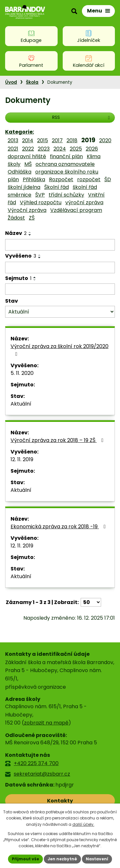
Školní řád (56, 187)
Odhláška (20, 172)
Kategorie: (20, 132)
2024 (60, 149)
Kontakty (60, 801)
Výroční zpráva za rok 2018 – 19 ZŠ (58, 440)
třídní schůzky (66, 195)
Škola (32, 82)
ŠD (108, 179)
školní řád (85, 187)
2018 (72, 140)
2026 (92, 149)
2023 (44, 149)
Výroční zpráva (27, 210)
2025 (76, 149)
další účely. (83, 824)
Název (16, 233)
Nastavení (97, 859)
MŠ (28, 164)
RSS (82, 117)
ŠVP (40, 195)
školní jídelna (24, 187)
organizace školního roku (67, 172)
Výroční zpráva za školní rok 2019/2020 (60, 350)
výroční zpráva (84, 202)
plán (13, 179)
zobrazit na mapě (46, 723)
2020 (105, 140)
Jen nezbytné (62, 859)
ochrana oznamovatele (65, 164)
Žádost (16, 218)
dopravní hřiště (27, 156)
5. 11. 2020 (22, 373)
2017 (57, 140)
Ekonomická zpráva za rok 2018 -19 (59, 527)
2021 (13, 149)
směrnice (20, 195)
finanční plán (66, 156)
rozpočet (89, 179)
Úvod (11, 82)
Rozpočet (61, 179)
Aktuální (21, 404)
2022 (28, 149)
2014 (28, 140)
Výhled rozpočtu (41, 202)
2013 (13, 140)
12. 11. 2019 (22, 459)
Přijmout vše (25, 859)
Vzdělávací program (76, 210)
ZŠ (32, 218)
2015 (43, 140)
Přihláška (34, 179)
